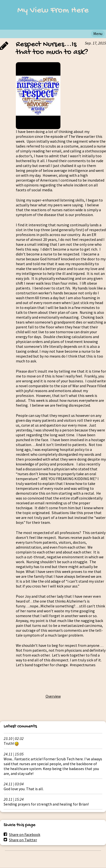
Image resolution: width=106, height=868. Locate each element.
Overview (53, 696)
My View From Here (53, 11)
